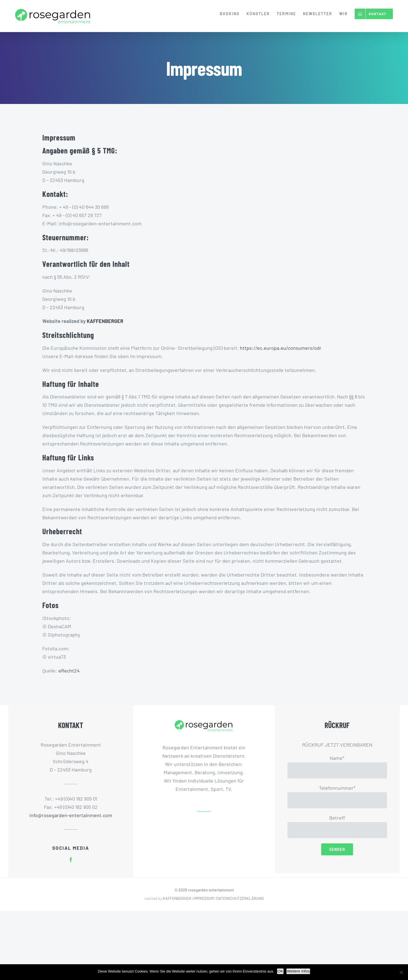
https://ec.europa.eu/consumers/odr (281, 348)
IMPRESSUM (204, 898)
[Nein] (401, 972)
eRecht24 (69, 671)
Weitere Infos (298, 971)
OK (280, 971)
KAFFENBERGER (105, 321)
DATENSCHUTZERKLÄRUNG (240, 898)
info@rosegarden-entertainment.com (71, 815)
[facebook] (71, 860)
